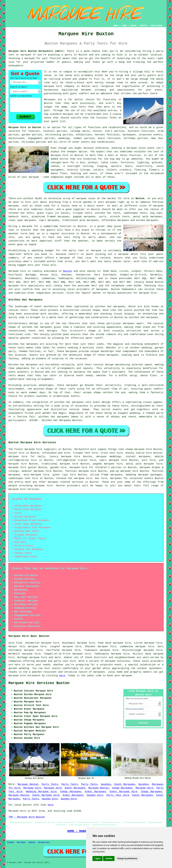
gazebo (88, 202)
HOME (116, 26)
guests (51, 230)
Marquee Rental (28, 784)
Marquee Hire (32, 788)
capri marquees (49, 220)
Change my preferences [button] (127, 858)
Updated (32, 842)
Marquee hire (17, 271)
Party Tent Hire (118, 795)
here (62, 676)
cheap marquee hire (139, 449)
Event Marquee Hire (123, 792)
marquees (102, 289)
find (19, 643)
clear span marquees (22, 220)
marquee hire (17, 286)
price (69, 261)
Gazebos (106, 784)
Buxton (140, 198)
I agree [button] (97, 858)
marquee (30, 58)
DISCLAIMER (157, 26)
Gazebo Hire (95, 795)
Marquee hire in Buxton (25, 127)
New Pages (21, 842)
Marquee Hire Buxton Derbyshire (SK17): (37, 51)
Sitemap (10, 842)
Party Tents (50, 784)
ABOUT (133, 26)
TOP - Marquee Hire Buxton (27, 817)
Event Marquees (125, 784)
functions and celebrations (107, 127)
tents (12, 376)
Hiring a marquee (20, 226)
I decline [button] (109, 858)
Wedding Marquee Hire (41, 792)
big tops (156, 213)
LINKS (124, 26)
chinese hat (17, 213)
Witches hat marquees (23, 344)
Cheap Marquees (122, 788)
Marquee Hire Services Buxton (39, 683)
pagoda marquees (84, 217)
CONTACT (144, 26)
